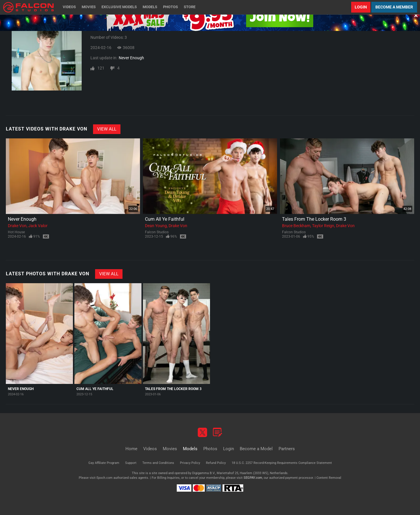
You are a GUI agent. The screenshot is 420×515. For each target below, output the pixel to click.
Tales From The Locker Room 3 (314, 219)
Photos (170, 7)
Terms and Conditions (158, 463)
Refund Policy (216, 463)
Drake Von (17, 226)
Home (131, 449)
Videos (69, 7)
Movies (89, 7)
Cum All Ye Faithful (165, 219)
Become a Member (394, 7)
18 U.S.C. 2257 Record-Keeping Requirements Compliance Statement (282, 463)
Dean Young (156, 226)
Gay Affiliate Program (104, 463)
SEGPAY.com (253, 478)
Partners (287, 449)
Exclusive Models (119, 7)
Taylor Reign (323, 226)
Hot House (16, 232)
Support (131, 463)
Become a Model (256, 449)
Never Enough (131, 58)
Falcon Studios (157, 232)
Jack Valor (38, 226)
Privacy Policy (190, 463)
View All (107, 129)
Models (150, 7)
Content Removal (329, 478)
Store (190, 7)
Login (361, 7)
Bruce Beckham (296, 226)
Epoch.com (105, 478)
